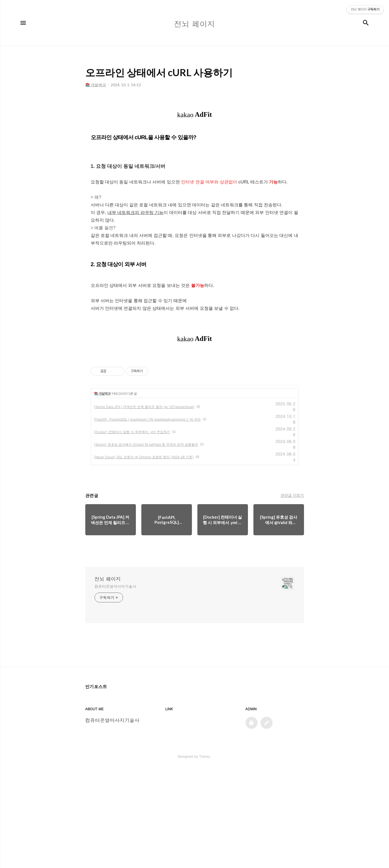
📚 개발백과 (102, 492)
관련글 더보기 (292, 593)
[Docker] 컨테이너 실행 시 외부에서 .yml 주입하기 (132, 530)
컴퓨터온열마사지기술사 (115, 685)
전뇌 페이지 (108, 677)
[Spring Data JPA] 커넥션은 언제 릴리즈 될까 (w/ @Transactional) (144, 505)
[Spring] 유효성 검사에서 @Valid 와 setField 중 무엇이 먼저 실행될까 (146, 542)
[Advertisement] (195, 148)
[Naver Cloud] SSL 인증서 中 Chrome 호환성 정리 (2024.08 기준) (144, 555)
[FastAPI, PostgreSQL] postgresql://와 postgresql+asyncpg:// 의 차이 (147, 517)
